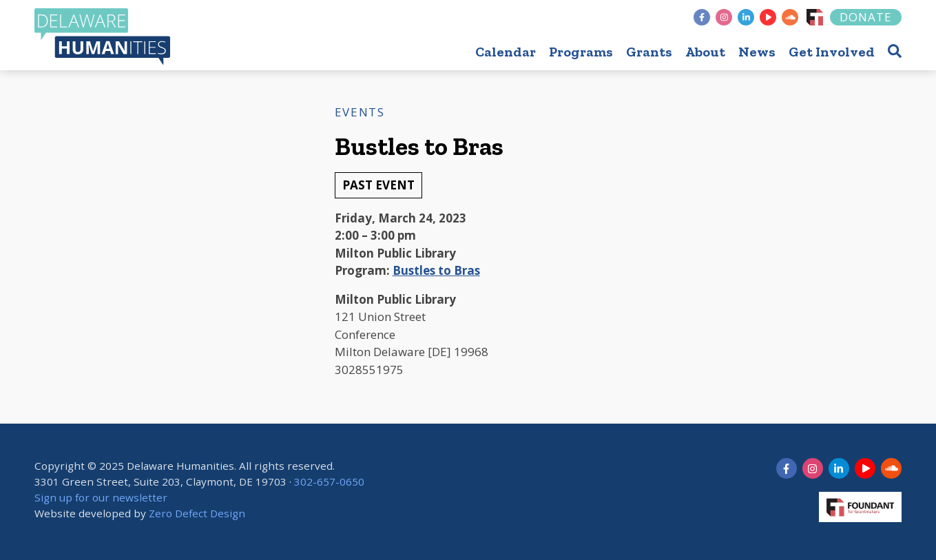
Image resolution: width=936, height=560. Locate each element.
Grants (649, 52)
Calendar (506, 52)
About (705, 52)
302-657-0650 (329, 481)
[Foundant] (815, 17)
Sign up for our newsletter (101, 497)
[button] (895, 51)
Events (360, 112)
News (757, 52)
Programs (581, 52)
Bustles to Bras (436, 270)
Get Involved (832, 52)
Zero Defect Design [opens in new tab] (197, 513)
